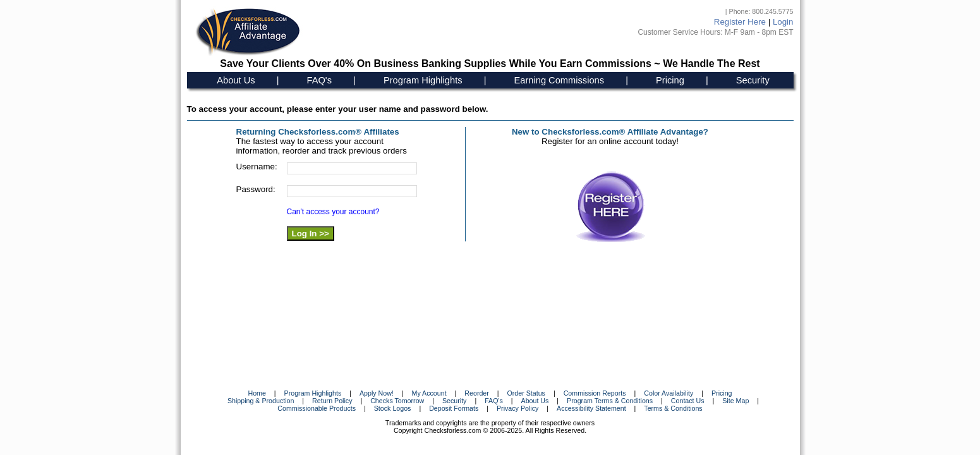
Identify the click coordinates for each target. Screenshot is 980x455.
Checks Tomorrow (397, 401)
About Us (236, 80)
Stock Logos (393, 408)
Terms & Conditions (673, 408)
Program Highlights (423, 80)
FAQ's (319, 80)
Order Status (526, 393)
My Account (429, 393)
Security (753, 80)
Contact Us (688, 401)
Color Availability (668, 393)
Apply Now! (377, 393)
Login (783, 22)
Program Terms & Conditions (610, 401)
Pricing (670, 80)
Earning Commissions (560, 80)
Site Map (735, 401)
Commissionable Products (317, 408)
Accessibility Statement (591, 408)
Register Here (740, 22)
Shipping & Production (261, 401)
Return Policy (332, 401)
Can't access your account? (333, 212)
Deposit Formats (454, 408)
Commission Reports (595, 393)
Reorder (477, 393)
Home (257, 393)
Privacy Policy (517, 408)
